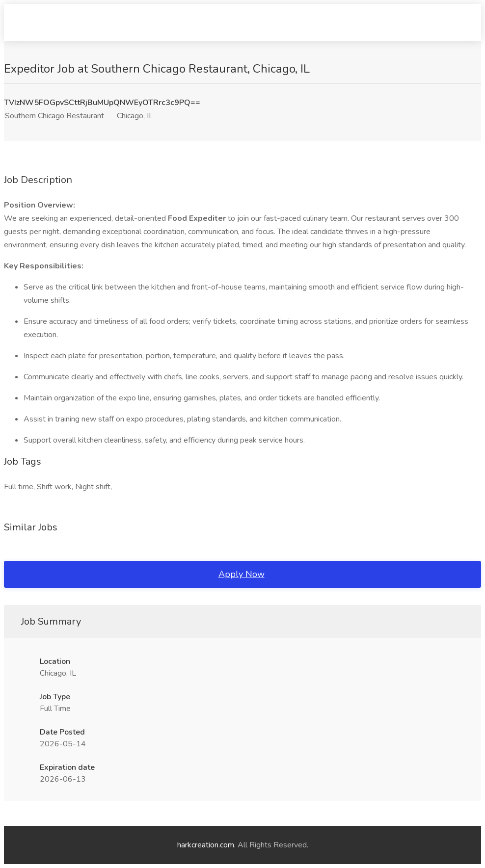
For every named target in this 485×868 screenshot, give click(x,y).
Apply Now (242, 574)
